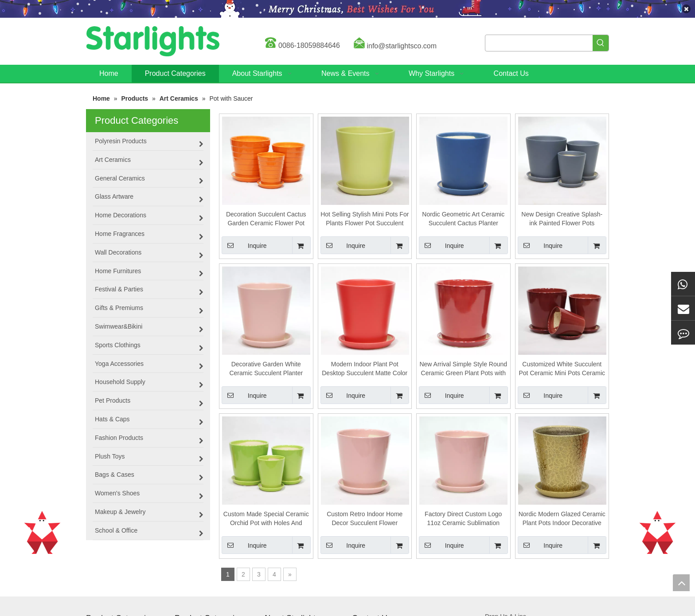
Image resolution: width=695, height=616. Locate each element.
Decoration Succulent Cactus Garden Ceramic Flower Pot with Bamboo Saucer (266, 219)
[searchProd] (539, 43)
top (681, 583)
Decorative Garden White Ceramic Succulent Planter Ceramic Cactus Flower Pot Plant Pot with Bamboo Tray (266, 369)
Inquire (244, 245)
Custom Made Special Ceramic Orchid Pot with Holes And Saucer (266, 519)
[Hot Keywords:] (601, 43)
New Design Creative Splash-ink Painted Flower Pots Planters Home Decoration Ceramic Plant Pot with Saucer (562, 219)
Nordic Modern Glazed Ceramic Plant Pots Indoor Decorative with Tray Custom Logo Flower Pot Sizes (562, 519)
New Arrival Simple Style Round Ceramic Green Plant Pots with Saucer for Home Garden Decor (463, 369)
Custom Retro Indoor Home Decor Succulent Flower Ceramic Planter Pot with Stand (365, 519)
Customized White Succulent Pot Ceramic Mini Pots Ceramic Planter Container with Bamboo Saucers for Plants (562, 369)
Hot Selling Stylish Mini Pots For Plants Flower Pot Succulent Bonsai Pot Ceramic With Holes (365, 219)
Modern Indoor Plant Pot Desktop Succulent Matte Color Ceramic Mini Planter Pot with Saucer (365, 369)
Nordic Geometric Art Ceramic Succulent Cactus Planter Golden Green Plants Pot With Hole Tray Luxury (463, 219)
